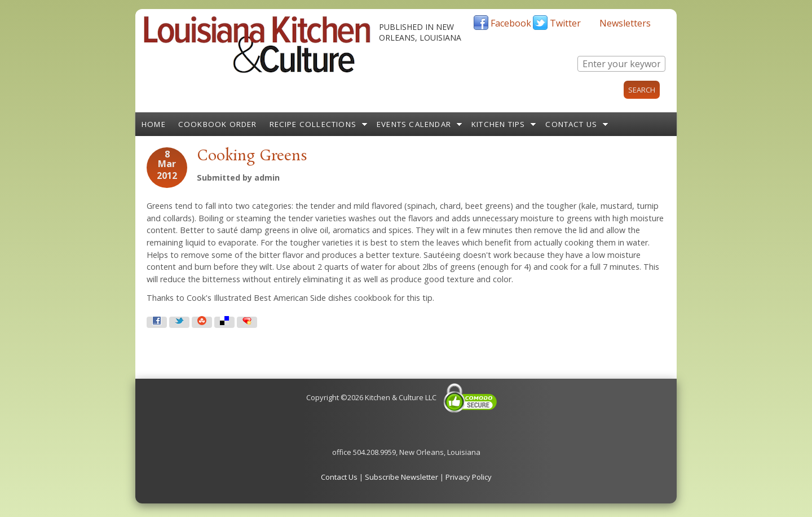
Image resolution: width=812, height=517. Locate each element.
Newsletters (625, 23)
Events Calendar (414, 124)
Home (154, 124)
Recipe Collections (313, 124)
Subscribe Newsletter (401, 477)
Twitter (565, 23)
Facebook (511, 23)
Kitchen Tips (498, 124)
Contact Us (571, 124)
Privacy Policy (469, 477)
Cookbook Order (218, 124)
